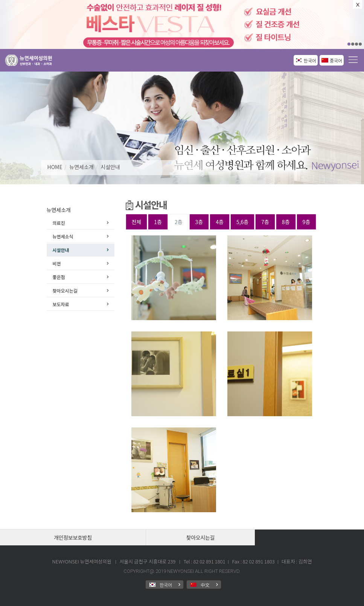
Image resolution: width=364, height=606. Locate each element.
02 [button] (353, 44)
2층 (179, 222)
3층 (199, 222)
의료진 (59, 223)
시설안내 (110, 167)
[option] (182, 24)
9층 (307, 222)
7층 (265, 222)
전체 (137, 222)
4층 (220, 222)
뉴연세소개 (81, 167)
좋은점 (59, 277)
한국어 (310, 60)
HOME (55, 167)
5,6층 (242, 222)
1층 (158, 222)
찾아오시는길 (65, 291)
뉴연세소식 (63, 236)
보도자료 (61, 304)
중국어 (336, 60)
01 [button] (349, 44)
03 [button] (356, 44)
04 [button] (360, 44)
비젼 (57, 263)
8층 (286, 222)
